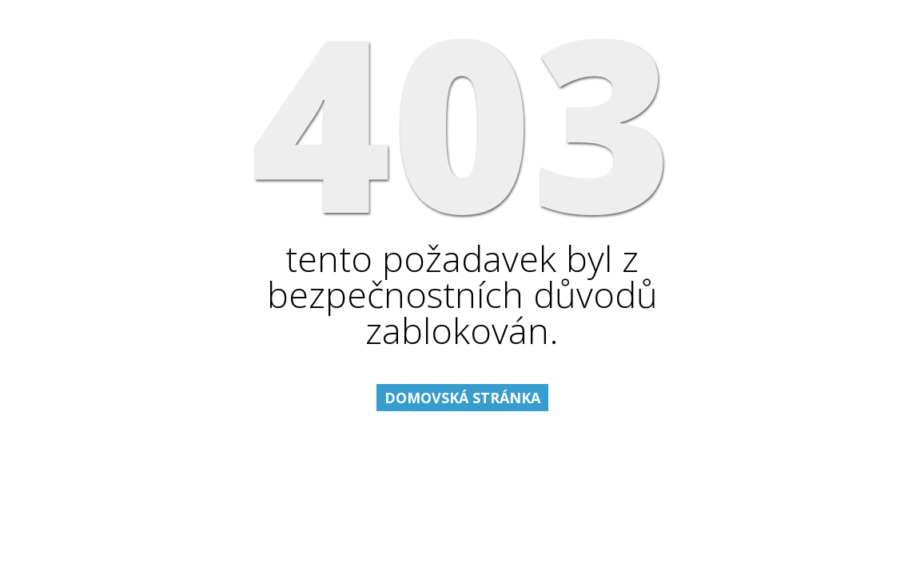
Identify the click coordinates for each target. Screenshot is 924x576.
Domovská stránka (462, 398)
